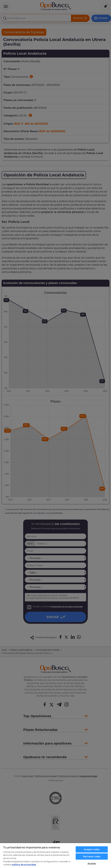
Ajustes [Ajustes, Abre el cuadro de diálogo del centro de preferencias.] (92, 863)
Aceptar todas (92, 849)
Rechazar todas (92, 856)
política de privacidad (24, 864)
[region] (55, 855)
